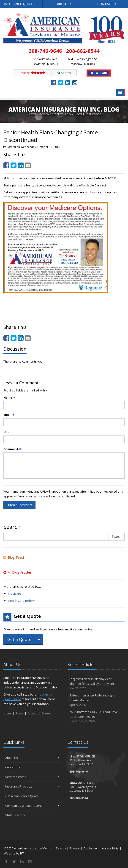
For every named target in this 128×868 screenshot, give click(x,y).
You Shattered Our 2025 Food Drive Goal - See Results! (96, 717)
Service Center (32, 777)
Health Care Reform (22, 601)
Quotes (21, 4)
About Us (32, 758)
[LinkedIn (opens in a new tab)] (68, 82)
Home (7, 713)
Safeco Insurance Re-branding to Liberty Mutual (96, 700)
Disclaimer (91, 848)
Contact (107, 4)
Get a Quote (19, 639)
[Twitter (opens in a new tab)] (61, 82)
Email (9, 415)
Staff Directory (32, 815)
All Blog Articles (18, 572)
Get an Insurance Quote (32, 796)
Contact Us (32, 767)
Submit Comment (19, 505)
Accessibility (110, 848)
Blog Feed (14, 557)
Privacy (75, 848)
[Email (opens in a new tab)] (28, 165)
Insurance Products (32, 786)
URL (6, 432)
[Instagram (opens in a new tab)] (75, 82)
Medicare (15, 593)
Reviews (32, 73)
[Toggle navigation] (120, 92)
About (64, 4)
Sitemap (47, 713)
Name (9, 397)
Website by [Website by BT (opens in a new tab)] (14, 853)
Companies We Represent (32, 806)
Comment (12, 449)
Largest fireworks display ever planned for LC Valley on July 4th (96, 684)
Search (64, 73)
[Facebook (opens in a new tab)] (53, 82)
